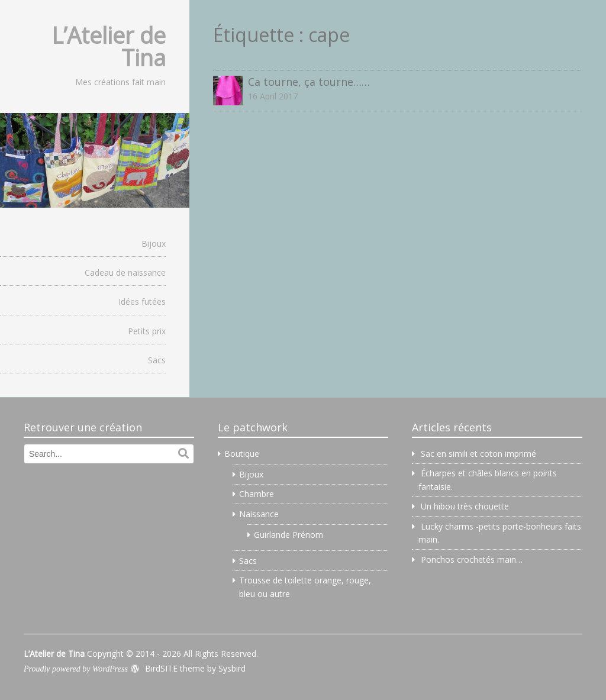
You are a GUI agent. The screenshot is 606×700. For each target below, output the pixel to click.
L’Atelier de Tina (109, 46)
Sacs (157, 360)
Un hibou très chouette (465, 506)
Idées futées (142, 301)
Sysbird (232, 668)
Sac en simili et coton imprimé (478, 454)
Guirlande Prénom (289, 535)
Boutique (242, 454)
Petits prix (147, 331)
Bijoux (154, 243)
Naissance (259, 514)
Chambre (257, 494)
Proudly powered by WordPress (76, 669)
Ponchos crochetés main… (472, 559)
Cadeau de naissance (125, 272)
